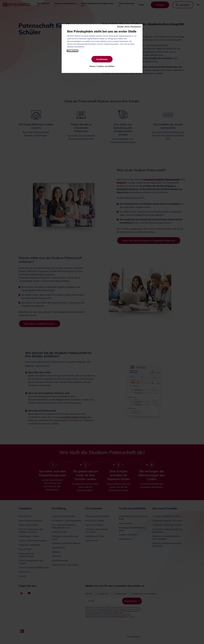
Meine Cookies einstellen (102, 66)
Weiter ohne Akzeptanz (129, 27)
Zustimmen (102, 59)
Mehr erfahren (73, 51)
